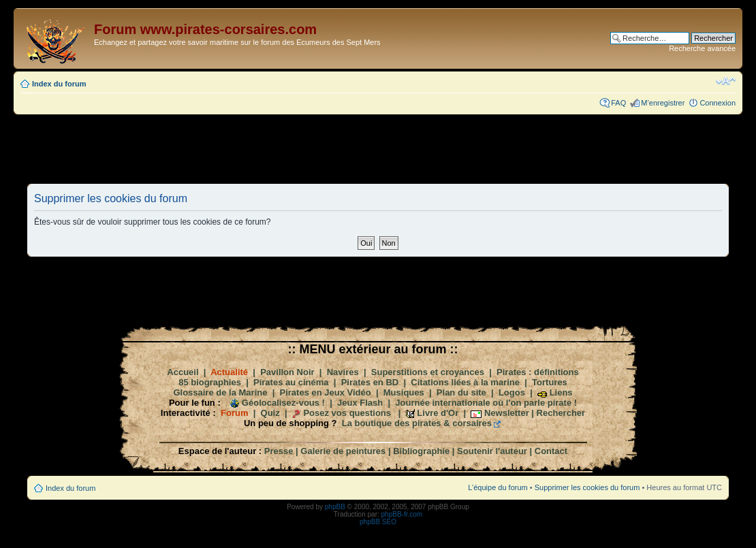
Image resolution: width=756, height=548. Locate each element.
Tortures (550, 382)
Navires (343, 372)
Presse (279, 451)
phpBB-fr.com (402, 514)
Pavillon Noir (287, 372)
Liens (561, 392)
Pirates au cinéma (291, 382)
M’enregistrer (663, 103)
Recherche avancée (702, 48)
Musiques (404, 392)
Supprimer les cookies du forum (587, 487)
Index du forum (59, 84)
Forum (234, 413)
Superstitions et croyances (428, 372)
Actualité (229, 372)
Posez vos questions (347, 413)
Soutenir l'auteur (492, 451)
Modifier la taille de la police (726, 81)
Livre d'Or (438, 413)
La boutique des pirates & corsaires (417, 423)
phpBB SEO (378, 522)
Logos (512, 392)
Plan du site (461, 392)
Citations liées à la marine (465, 382)
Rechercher (561, 413)
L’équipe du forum (498, 487)
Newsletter (507, 413)
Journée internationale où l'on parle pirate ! (486, 403)
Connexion (718, 103)
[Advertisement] (378, 148)
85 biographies (210, 382)
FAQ (618, 103)
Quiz (270, 413)
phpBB (335, 507)
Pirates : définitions (538, 372)
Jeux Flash (360, 403)
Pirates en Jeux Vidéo (326, 392)
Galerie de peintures (343, 451)
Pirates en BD (370, 382)
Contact (551, 451)
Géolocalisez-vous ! (283, 403)
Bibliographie (421, 451)
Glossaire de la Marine (220, 392)
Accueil (183, 372)
